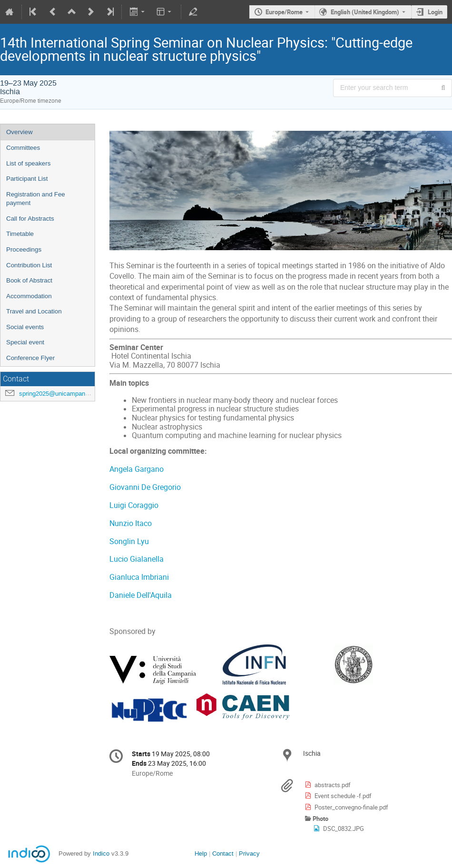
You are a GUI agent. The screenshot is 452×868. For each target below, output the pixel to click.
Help (201, 853)
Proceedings (24, 249)
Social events (25, 327)
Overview (20, 132)
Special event (25, 342)
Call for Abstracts (30, 219)
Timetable (20, 234)
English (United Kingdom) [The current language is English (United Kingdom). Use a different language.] (365, 12)
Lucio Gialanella (137, 559)
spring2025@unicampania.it (57, 394)
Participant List (27, 179)
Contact (223, 853)
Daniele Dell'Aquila (141, 595)
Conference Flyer (30, 358)
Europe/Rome (284, 12)
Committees (23, 148)
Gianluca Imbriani (139, 577)
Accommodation (29, 296)
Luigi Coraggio (134, 505)
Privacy (249, 853)
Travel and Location (34, 311)
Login (435, 12)
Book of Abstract (29, 280)
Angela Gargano (138, 469)
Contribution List (29, 265)
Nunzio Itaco (131, 523)
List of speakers (28, 163)
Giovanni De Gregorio (145, 487)
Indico (101, 853)
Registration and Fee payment (36, 199)
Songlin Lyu (129, 541)
